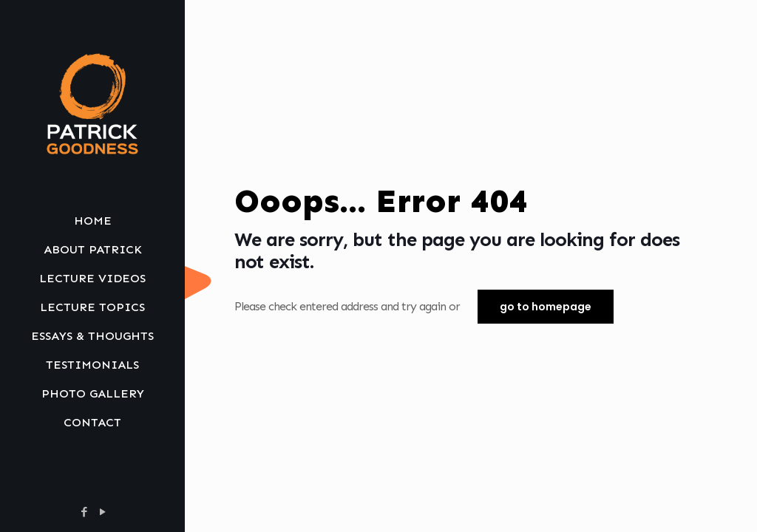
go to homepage (546, 307)
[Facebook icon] (84, 512)
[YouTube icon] (102, 512)
